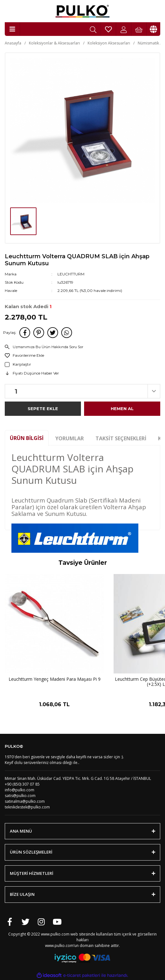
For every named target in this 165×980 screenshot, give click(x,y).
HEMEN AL (122, 409)
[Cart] (139, 29)
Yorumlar (69, 438)
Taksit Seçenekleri (121, 438)
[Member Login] (124, 29)
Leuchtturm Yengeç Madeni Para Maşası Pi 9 (55, 679)
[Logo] (83, 11)
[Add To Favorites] (82, 355)
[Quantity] (82, 391)
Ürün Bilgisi (27, 438)
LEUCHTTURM (71, 274)
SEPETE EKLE (43, 409)
